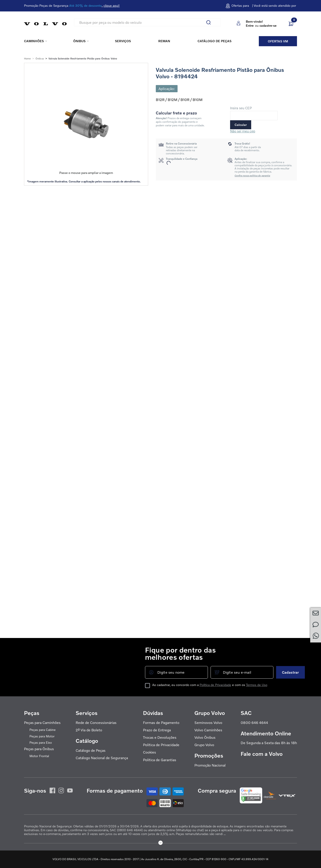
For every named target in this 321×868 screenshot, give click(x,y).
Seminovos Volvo (208, 723)
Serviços (123, 41)
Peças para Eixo (41, 743)
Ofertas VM (278, 41)
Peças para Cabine (43, 730)
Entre (250, 25)
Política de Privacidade (161, 745)
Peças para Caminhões (42, 723)
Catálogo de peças (214, 41)
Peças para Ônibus (39, 749)
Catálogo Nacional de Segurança (102, 758)
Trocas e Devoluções (160, 738)
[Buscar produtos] (210, 22)
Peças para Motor (42, 736)
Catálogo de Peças (91, 751)
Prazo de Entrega (157, 730)
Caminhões (34, 41)
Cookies (150, 752)
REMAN (164, 41)
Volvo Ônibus (205, 738)
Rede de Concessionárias (96, 723)
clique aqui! (112, 6)
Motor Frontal (39, 756)
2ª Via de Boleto (89, 730)
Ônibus (79, 41)
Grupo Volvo (204, 745)
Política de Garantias (160, 760)
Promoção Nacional (210, 765)
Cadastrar (290, 672)
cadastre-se (268, 25)
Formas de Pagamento (161, 723)
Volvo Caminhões (208, 730)
